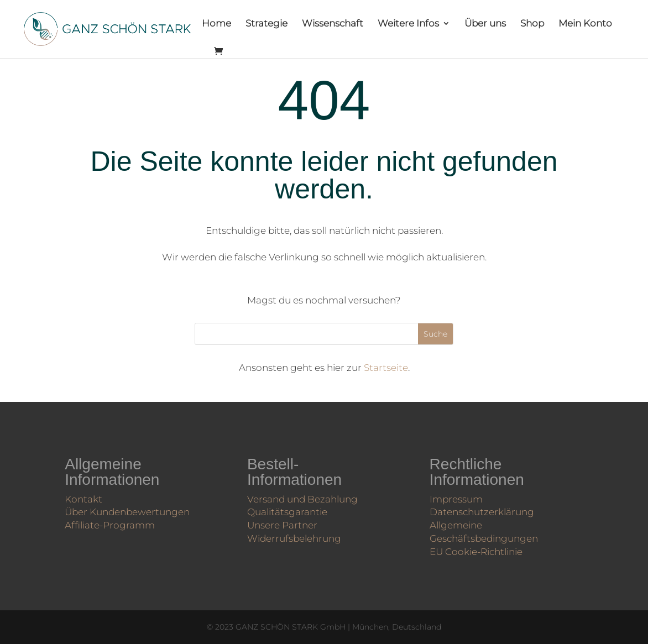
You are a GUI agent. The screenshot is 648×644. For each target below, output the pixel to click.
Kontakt (88, 498)
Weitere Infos (408, 24)
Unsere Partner (286, 523)
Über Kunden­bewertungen (128, 510)
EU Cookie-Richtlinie (479, 548)
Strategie (266, 24)
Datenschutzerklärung (484, 511)
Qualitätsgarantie (290, 511)
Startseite (386, 368)
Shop (532, 24)
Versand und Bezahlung (304, 499)
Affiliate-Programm (112, 522)
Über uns (485, 24)
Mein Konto (585, 24)
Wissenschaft (333, 24)
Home (216, 24)
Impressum (460, 499)
